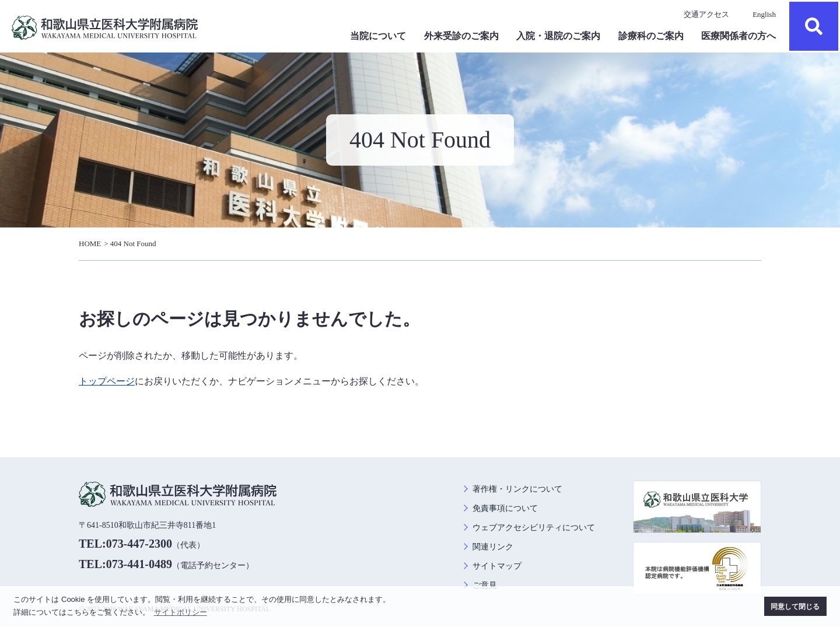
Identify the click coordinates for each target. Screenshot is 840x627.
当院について (378, 36)
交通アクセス (706, 14)
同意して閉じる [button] (795, 606)
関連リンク (493, 547)
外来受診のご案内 (461, 36)
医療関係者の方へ (738, 36)
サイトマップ (497, 566)
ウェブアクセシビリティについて (534, 528)
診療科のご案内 (651, 36)
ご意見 (485, 585)
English (764, 14)
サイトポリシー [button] (181, 612)
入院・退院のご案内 (558, 36)
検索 (814, 26)
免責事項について (505, 508)
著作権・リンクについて (517, 489)
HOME (90, 244)
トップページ (107, 381)
